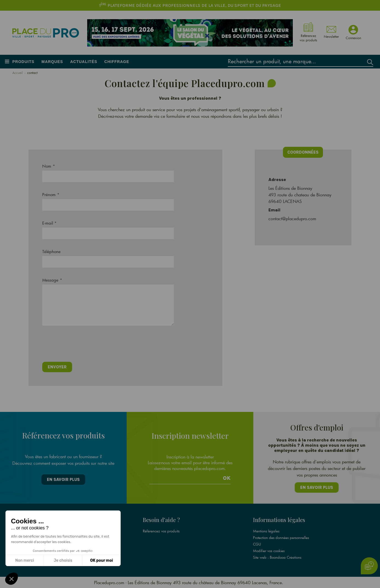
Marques (52, 62)
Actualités (84, 62)
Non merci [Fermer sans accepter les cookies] (24, 560)
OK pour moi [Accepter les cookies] (102, 560)
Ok (227, 478)
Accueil (18, 73)
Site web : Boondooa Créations (277, 557)
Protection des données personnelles (281, 538)
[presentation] (84, 346)
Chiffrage (117, 62)
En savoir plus (63, 480)
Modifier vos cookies (269, 551)
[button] (12, 579)
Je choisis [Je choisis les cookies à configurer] (63, 560)
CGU (257, 544)
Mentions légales (266, 531)
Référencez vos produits (161, 531)
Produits (23, 62)
